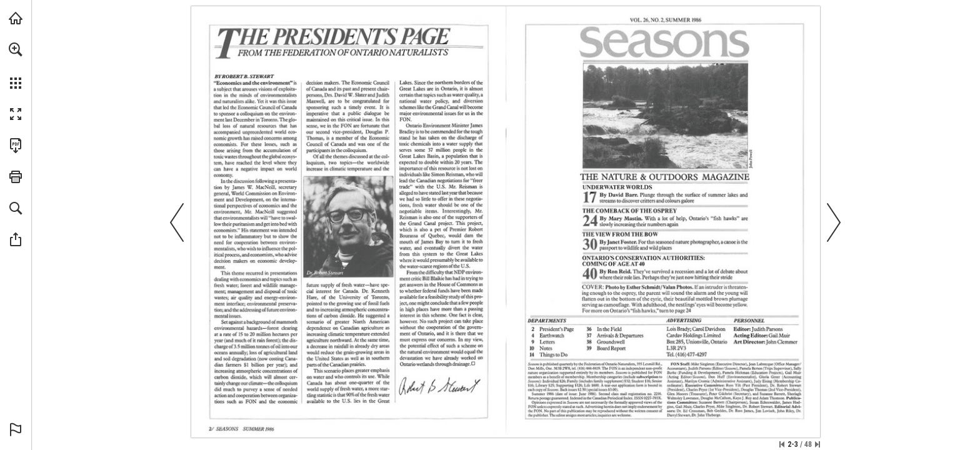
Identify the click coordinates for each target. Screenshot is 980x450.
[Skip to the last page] (817, 444)
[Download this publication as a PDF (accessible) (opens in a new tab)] (16, 146)
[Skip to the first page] (782, 444)
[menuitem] (16, 66)
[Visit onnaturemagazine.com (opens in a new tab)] (16, 18)
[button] (16, 49)
